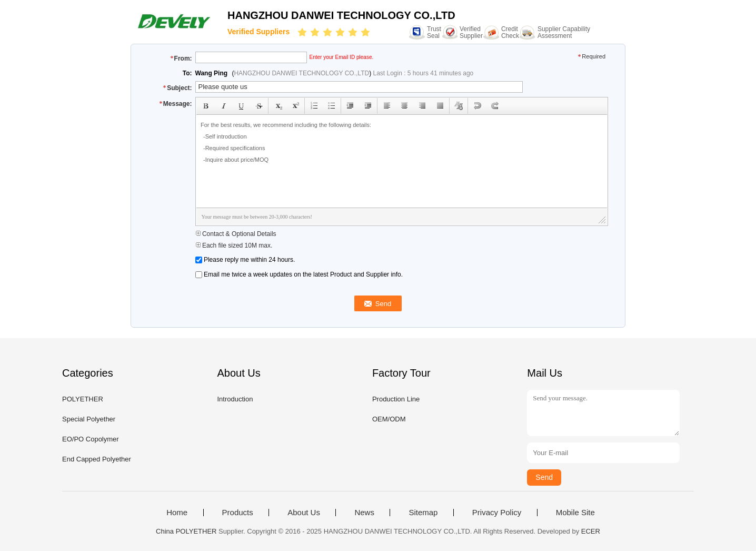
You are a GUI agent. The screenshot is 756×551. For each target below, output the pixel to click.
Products (238, 513)
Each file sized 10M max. (234, 245)
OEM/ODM (389, 419)
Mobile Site (575, 513)
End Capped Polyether (97, 459)
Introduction (235, 399)
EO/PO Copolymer (91, 439)
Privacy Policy (497, 513)
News (364, 513)
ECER (591, 531)
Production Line (396, 399)
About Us (304, 513)
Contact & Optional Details (236, 234)
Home (177, 513)
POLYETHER (83, 399)
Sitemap (423, 513)
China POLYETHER (186, 531)
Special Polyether (89, 419)
